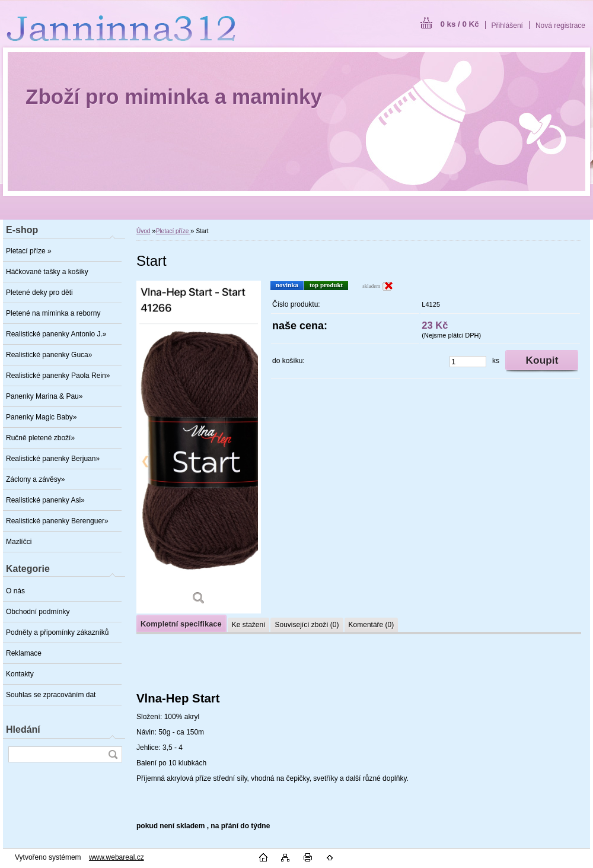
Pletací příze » (29, 251)
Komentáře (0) (372, 625)
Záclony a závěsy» (35, 479)
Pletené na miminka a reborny (53, 313)
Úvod (143, 231)
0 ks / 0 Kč (459, 24)
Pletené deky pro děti (39, 292)
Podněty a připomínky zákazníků (57, 632)
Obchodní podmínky (38, 612)
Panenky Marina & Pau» (44, 396)
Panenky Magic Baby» (41, 417)
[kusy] (468, 362)
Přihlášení (507, 26)
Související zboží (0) (307, 625)
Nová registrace (560, 26)
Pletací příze (173, 231)
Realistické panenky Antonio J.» (56, 334)
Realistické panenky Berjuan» (53, 459)
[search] (113, 754)
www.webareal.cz (117, 857)
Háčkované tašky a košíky (47, 272)
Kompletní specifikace (181, 624)
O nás (15, 591)
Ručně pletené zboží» (40, 438)
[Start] (199, 447)
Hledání (23, 729)
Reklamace (24, 653)
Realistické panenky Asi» (45, 500)
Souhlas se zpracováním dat (51, 695)
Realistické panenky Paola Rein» (58, 376)
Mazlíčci (19, 542)
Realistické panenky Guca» (49, 355)
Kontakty (20, 674)
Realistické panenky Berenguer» (57, 521)
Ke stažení (249, 625)
